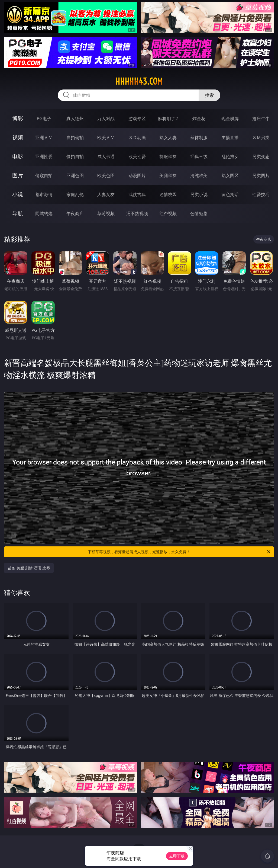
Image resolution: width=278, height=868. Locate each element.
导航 (18, 213)
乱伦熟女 (230, 156)
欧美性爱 (137, 156)
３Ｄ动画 (137, 137)
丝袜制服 (199, 137)
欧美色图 (106, 175)
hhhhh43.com (139, 81)
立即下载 (177, 856)
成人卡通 (106, 156)
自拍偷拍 (75, 137)
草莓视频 (106, 213)
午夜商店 (75, 213)
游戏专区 (137, 118)
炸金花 (199, 118)
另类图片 (261, 175)
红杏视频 (168, 213)
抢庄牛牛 (261, 118)
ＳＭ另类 (261, 137)
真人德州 (75, 118)
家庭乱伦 (75, 194)
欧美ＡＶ (106, 137)
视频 (18, 137)
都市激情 (44, 194)
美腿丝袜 (168, 175)
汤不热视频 (137, 213)
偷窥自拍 (44, 175)
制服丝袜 (168, 156)
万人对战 (106, 118)
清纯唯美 (199, 175)
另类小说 (199, 194)
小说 (18, 194)
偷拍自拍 (75, 156)
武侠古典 (137, 194)
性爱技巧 (261, 194)
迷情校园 (168, 194)
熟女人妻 (168, 137)
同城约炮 (44, 213)
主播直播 (230, 137)
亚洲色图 (75, 175)
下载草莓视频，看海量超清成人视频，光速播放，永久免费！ (180, 552)
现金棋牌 (230, 118)
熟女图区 (230, 175)
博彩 (18, 118)
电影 (18, 156)
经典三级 (199, 156)
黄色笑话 (230, 194)
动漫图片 (137, 175)
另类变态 (261, 156)
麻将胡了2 (168, 118)
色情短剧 (199, 213)
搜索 (209, 95)
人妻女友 (106, 194)
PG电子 (44, 118)
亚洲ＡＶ (44, 137)
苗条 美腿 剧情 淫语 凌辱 (29, 568)
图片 (18, 175)
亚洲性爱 (44, 156)
